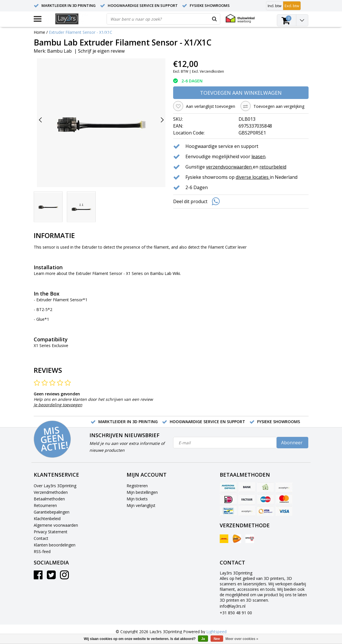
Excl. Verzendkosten (208, 71)
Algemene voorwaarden (56, 525)
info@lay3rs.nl (233, 606)
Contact (41, 538)
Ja (203, 639)
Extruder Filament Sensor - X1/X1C (81, 32)
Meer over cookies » (242, 639)
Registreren (137, 486)
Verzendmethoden (51, 492)
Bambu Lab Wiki (165, 273)
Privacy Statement (51, 532)
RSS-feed (42, 551)
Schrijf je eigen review (101, 51)
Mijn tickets (137, 499)
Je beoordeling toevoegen (58, 405)
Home (39, 32)
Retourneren (45, 505)
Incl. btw (275, 6)
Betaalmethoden (49, 499)
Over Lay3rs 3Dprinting (55, 486)
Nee (217, 639)
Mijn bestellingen (142, 492)
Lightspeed (216, 632)
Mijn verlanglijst (141, 505)
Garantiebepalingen (52, 512)
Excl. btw (292, 6)
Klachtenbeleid (47, 519)
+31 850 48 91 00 (236, 613)
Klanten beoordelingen (55, 545)
